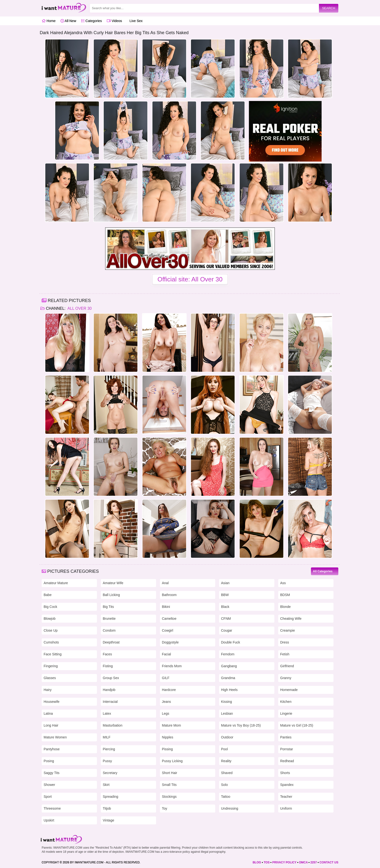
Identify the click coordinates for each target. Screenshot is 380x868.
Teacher (286, 797)
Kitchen (286, 702)
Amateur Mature (56, 583)
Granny (286, 678)
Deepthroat (111, 642)
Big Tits (108, 607)
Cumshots (51, 642)
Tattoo (226, 797)
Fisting (108, 666)
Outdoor (227, 737)
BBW (225, 595)
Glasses (50, 678)
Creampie (288, 630)
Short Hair (170, 773)
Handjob (109, 690)
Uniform (286, 808)
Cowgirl (168, 630)
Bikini (166, 607)
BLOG (257, 862)
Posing (49, 761)
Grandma (228, 678)
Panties (286, 737)
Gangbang (229, 666)
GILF (166, 678)
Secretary (110, 773)
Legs (166, 713)
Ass (283, 583)
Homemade (289, 690)
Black (225, 607)
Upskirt (49, 820)
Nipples (168, 737)
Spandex (287, 785)
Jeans (166, 702)
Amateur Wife (113, 583)
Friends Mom (172, 666)
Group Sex (111, 678)
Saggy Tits (51, 773)
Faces (107, 654)
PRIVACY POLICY (284, 862)
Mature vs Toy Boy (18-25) (241, 725)
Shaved (227, 773)
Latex (107, 713)
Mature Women (55, 737)
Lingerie (286, 713)
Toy (165, 808)
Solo (224, 785)
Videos (114, 21)
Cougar (227, 630)
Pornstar (287, 749)
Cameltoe (169, 619)
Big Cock (50, 607)
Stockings (169, 797)
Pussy (107, 761)
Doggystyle (170, 642)
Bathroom (169, 595)
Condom (109, 630)
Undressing (230, 808)
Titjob (107, 808)
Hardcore (169, 690)
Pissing (167, 749)
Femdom (228, 654)
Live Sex (135, 21)
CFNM (226, 619)
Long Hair (51, 725)
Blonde (285, 607)
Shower (49, 785)
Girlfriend (287, 666)
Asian (225, 583)
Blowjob (50, 619)
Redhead (287, 761)
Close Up (51, 630)
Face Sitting (53, 654)
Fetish (285, 654)
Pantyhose (52, 749)
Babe (48, 595)
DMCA (303, 862)
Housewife (51, 702)
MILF (107, 737)
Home (49, 21)
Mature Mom (171, 725)
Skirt (106, 785)
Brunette (109, 619)
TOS (267, 862)
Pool (224, 749)
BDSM (285, 595)
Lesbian (227, 713)
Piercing (109, 749)
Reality (226, 761)
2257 (314, 862)
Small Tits (169, 785)
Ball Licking (111, 595)
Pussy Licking (172, 761)
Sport (48, 797)
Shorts (285, 773)
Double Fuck (231, 642)
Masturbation (113, 725)
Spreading (111, 797)
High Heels (229, 690)
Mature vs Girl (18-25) (297, 725)
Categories (92, 21)
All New (68, 21)
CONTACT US (329, 862)
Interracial (110, 702)
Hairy (48, 690)
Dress (285, 642)
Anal (165, 583)
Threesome (52, 808)
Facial (166, 654)
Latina (48, 713)
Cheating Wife (291, 619)
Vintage (108, 820)
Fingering (51, 666)
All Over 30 (79, 308)
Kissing (226, 702)
